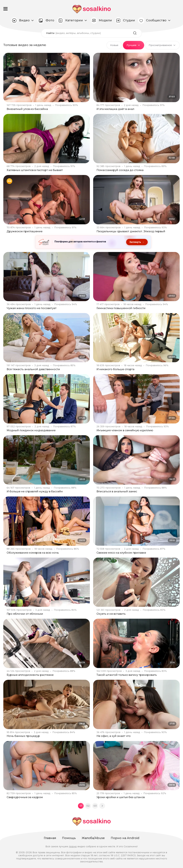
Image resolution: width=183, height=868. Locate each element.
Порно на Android (125, 838)
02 (88, 806)
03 (95, 806)
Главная (50, 838)
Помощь (69, 838)
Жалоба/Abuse (93, 838)
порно (73, 846)
